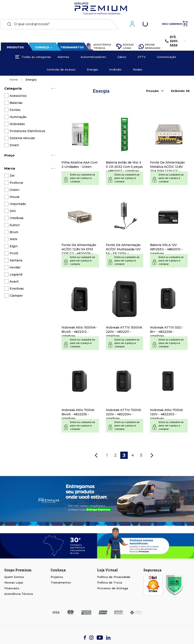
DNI (13, 212)
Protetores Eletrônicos (27, 132)
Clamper (16, 296)
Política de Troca (110, 583)
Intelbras (17, 219)
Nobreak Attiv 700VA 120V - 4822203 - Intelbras (166, 415)
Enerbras (17, 289)
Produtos (15, 48)
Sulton (15, 226)
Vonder (15, 268)
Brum (14, 233)
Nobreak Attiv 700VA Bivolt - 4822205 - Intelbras (78, 415)
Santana (16, 261)
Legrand (16, 275)
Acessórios (18, 97)
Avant (14, 282)
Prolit (14, 254)
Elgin (14, 247)
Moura (14, 198)
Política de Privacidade (114, 578)
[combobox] (59, 25)
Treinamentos (71, 48)
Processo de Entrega (113, 589)
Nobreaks (17, 125)
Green (14, 191)
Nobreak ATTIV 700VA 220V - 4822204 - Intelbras (123, 415)
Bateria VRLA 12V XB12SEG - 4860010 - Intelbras (166, 250)
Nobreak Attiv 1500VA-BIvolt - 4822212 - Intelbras (79, 333)
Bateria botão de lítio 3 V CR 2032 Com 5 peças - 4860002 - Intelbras (124, 168)
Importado (18, 205)
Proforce (16, 184)
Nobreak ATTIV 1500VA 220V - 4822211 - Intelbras (124, 333)
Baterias (16, 104)
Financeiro (12, 589)
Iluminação (18, 118)
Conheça (41, 48)
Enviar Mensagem (150, 47)
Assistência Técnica (98, 47)
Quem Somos (14, 578)
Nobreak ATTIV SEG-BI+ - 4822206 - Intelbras (166, 333)
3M (12, 177)
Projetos (57, 578)
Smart (14, 146)
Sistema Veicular (22, 139)
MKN (14, 240)
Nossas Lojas (125, 47)
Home (14, 80)
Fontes (15, 111)
